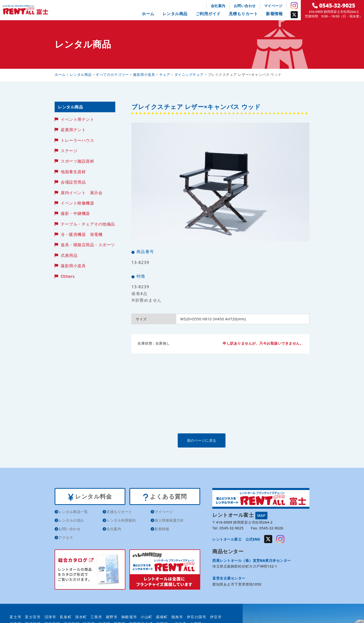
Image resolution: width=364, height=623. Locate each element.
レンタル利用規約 (121, 521)
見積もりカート (243, 14)
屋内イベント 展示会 (82, 193)
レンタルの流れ (71, 521)
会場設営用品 (73, 182)
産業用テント (73, 130)
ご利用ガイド (208, 14)
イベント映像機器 (77, 203)
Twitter (294, 15)
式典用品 (69, 255)
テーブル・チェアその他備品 (88, 224)
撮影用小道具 (73, 266)
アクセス (66, 538)
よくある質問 (165, 497)
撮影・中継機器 (75, 213)
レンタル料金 (90, 497)
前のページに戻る (220, 440)
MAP (261, 515)
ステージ (69, 151)
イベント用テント (77, 119)
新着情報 (274, 14)
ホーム (148, 14)
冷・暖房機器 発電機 (82, 234)
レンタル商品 (175, 14)
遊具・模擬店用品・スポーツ (88, 245)
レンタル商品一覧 (73, 512)
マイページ (273, 6)
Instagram (294, 6)
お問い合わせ (245, 6)
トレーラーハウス (77, 140)
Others (68, 276)
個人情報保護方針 (169, 521)
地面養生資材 (73, 172)
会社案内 (218, 6)
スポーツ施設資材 (77, 161)
